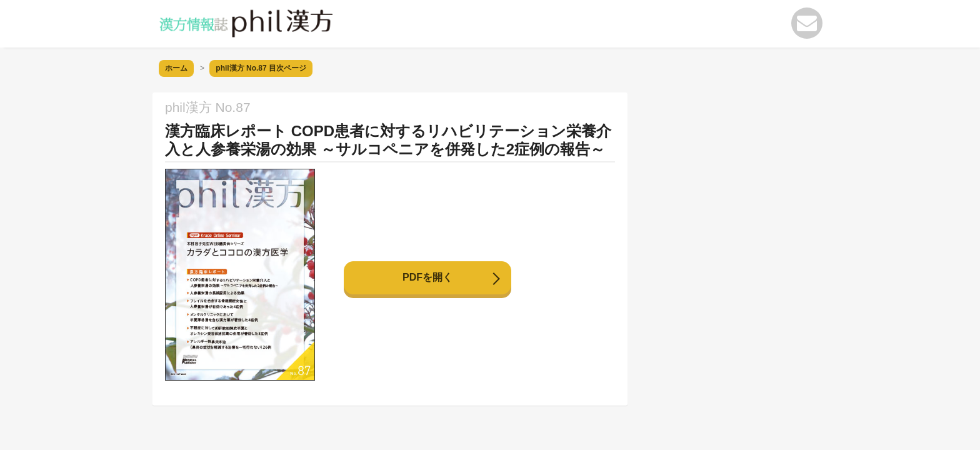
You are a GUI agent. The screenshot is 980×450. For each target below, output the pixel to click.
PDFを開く (427, 277)
